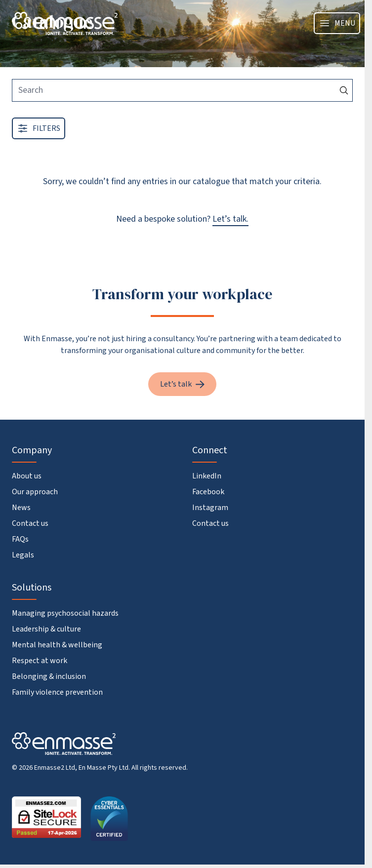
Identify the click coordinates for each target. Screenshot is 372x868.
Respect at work (40, 661)
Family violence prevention (57, 692)
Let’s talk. (230, 219)
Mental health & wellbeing (57, 645)
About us (27, 476)
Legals (23, 555)
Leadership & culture (46, 629)
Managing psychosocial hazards (65, 613)
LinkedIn (207, 476)
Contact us (30, 523)
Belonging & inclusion (49, 676)
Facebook (208, 492)
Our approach (35, 492)
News (21, 508)
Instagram (210, 508)
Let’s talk (182, 384)
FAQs (20, 539)
